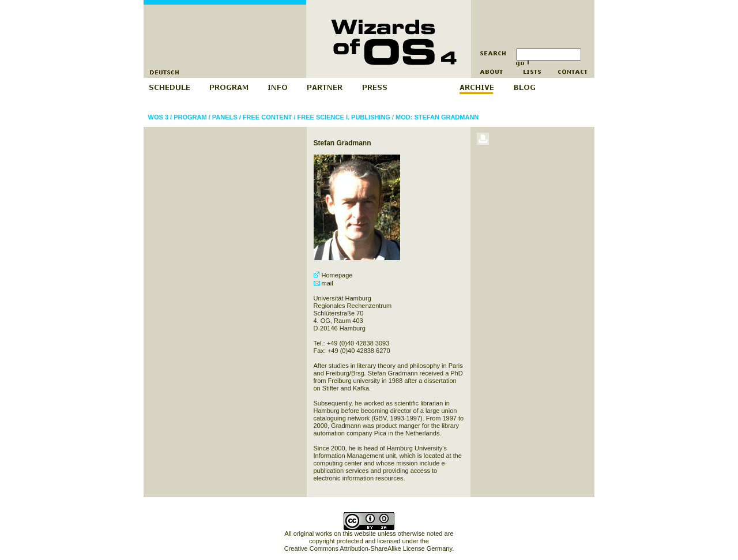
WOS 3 (158, 117)
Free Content (268, 117)
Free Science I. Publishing (344, 117)
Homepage (333, 275)
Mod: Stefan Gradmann (437, 117)
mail (323, 283)
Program (190, 117)
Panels (225, 117)
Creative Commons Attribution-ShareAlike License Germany (368, 548)
